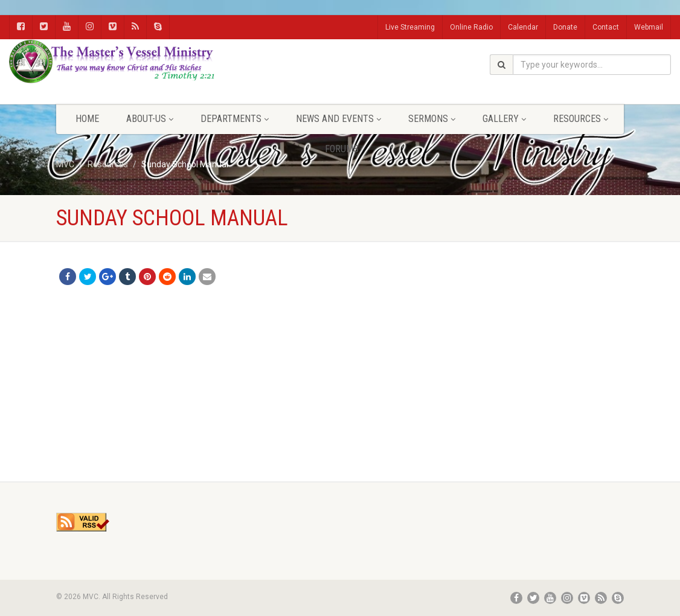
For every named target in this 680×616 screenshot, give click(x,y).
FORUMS (342, 149)
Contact (606, 27)
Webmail (649, 27)
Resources (581, 119)
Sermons (432, 119)
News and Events (338, 119)
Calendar (523, 27)
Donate (565, 27)
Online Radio (471, 27)
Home (87, 119)
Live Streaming (410, 27)
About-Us (150, 119)
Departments (235, 119)
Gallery (504, 119)
